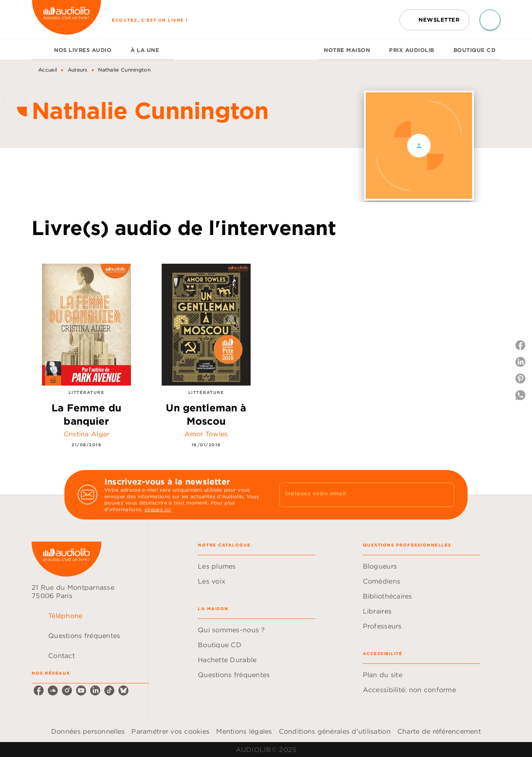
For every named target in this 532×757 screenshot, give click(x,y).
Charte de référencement (439, 731)
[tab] (40, 50)
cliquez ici (158, 510)
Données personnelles (88, 731)
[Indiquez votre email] (356, 495)
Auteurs (78, 70)
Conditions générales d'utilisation (335, 731)
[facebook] (39, 690)
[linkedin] (95, 690)
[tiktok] (109, 690)
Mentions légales (244, 731)
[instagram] (67, 690)
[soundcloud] (53, 690)
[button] (435, 20)
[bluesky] (123, 690)
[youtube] (81, 690)
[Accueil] (66, 20)
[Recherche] (490, 20)
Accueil (48, 70)
